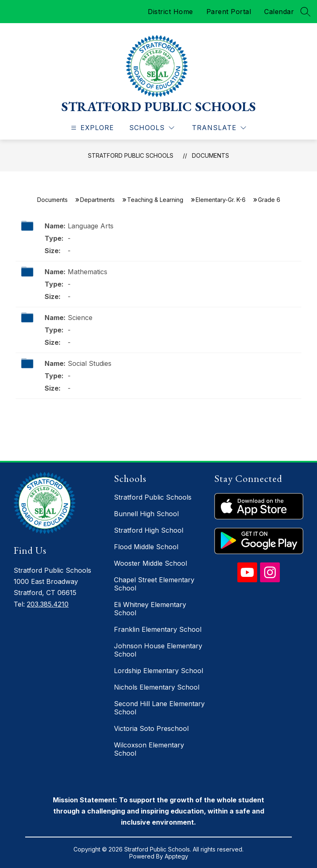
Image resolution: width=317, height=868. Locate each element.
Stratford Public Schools (131, 155)
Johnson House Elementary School (158, 650)
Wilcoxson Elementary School (149, 749)
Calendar (279, 12)
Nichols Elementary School (157, 687)
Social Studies (90, 363)
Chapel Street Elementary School (154, 584)
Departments (97, 200)
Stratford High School (149, 530)
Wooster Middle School (150, 563)
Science (80, 318)
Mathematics (88, 272)
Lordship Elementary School (158, 671)
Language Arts (91, 226)
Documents (211, 155)
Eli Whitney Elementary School (150, 609)
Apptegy (176, 856)
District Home (170, 12)
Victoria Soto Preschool (151, 728)
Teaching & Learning (155, 200)
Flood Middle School (146, 547)
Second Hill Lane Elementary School (159, 708)
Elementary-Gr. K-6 (221, 200)
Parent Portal (229, 12)
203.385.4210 (48, 604)
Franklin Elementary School (158, 629)
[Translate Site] (219, 128)
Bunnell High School (146, 514)
